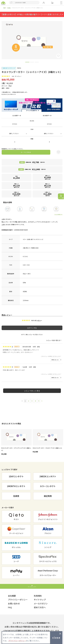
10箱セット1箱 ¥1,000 (16, 194)
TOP (4, 8)
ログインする (32, 328)
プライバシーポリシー (18, 600)
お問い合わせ (14, 604)
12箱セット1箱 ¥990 (48, 194)
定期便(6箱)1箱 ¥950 (35, 162)
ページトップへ (32, 587)
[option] (16, 442)
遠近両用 (48, 496)
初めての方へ (40, 607)
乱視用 (16, 496)
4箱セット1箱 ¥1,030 (16, 186)
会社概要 (12, 596)
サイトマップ (40, 600)
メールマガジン (41, 604)
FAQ (10, 607)
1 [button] (27, 62)
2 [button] (32, 62)
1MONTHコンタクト (16, 486)
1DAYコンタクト (16, 476)
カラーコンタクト (48, 486)
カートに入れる (26, 152)
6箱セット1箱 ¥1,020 (48, 186)
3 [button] (37, 62)
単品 (16, 177)
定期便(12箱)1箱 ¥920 (35, 169)
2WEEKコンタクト (48, 476)
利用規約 (38, 596)
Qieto (9, 8)
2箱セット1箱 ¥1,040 (48, 177)
